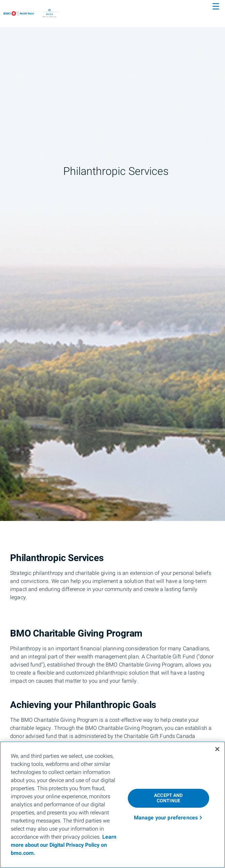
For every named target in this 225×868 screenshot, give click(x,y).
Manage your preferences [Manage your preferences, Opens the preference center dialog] (166, 818)
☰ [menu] (216, 7)
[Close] (217, 749)
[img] (113, 260)
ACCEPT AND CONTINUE (168, 798)
